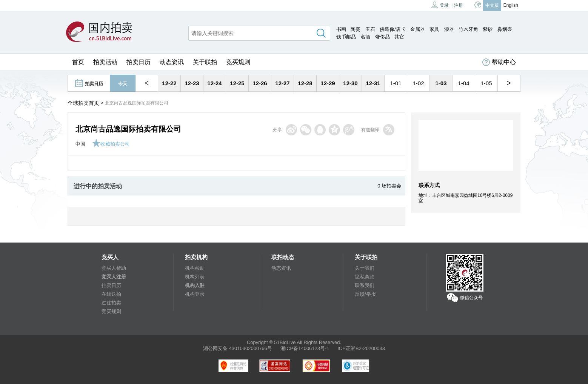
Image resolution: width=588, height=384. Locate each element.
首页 (78, 62)
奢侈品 (383, 37)
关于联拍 (205, 62)
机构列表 (195, 277)
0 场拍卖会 (389, 186)
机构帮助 (195, 268)
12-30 (350, 83)
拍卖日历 (139, 62)
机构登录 (195, 294)
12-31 (373, 83)
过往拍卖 (111, 303)
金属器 (418, 29)
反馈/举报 (365, 294)
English (511, 5)
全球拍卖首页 (83, 103)
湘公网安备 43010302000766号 (238, 348)
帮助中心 (499, 62)
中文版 (492, 5)
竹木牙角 (468, 29)
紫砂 (488, 29)
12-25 (237, 83)
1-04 (463, 83)
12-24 (214, 83)
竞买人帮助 (114, 268)
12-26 (260, 83)
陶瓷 (356, 29)
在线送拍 (111, 294)
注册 (459, 5)
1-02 (418, 83)
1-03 (441, 83)
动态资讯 (172, 62)
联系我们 (365, 285)
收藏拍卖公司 (111, 144)
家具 (434, 29)
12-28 (305, 83)
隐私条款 (365, 277)
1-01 (396, 83)
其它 (399, 37)
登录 (440, 5)
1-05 (486, 83)
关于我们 (365, 268)
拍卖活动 (105, 62)
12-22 (169, 83)
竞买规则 (238, 62)
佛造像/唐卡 (393, 29)
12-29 (328, 83)
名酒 (365, 37)
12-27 (282, 83)
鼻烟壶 (505, 29)
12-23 (192, 83)
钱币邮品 (346, 37)
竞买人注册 (114, 277)
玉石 (370, 29)
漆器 (449, 29)
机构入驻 (195, 285)
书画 (341, 29)
